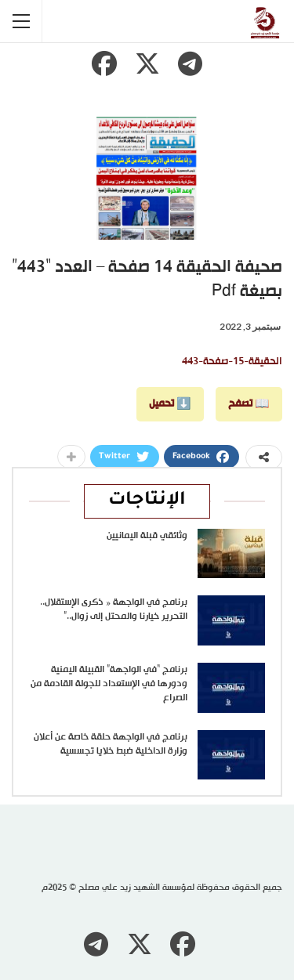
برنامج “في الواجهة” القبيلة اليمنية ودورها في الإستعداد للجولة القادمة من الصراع (109, 684)
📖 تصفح (249, 404)
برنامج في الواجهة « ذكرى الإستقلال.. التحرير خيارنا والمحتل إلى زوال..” (114, 609)
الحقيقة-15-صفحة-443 (232, 362)
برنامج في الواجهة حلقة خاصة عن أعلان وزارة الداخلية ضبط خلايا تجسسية (111, 744)
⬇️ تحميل (170, 404)
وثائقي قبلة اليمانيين (147, 536)
